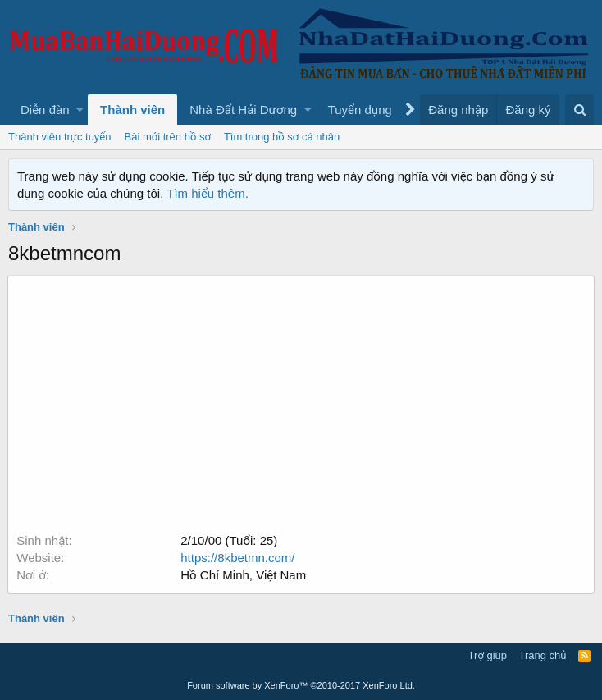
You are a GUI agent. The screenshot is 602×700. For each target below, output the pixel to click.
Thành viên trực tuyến (60, 137)
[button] (80, 110)
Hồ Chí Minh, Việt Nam (244, 575)
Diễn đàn (45, 110)
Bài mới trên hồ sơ (168, 137)
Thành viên (132, 110)
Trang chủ (543, 655)
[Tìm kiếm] (579, 110)
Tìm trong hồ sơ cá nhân (282, 137)
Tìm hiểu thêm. (208, 193)
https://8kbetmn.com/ (238, 558)
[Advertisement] (301, 409)
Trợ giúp (488, 655)
